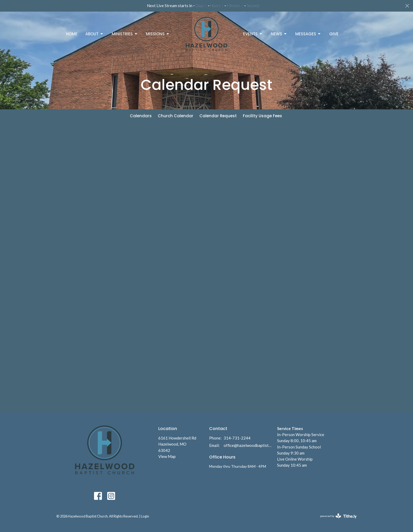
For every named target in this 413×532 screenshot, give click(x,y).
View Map (167, 456)
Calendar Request (218, 116)
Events (253, 34)
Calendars (141, 116)
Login (145, 516)
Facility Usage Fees (262, 116)
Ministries (125, 34)
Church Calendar (176, 116)
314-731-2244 (237, 438)
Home (72, 34)
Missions (158, 34)
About (95, 34)
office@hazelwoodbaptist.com (248, 445)
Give (334, 34)
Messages (308, 34)
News (279, 34)
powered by (338, 516)
